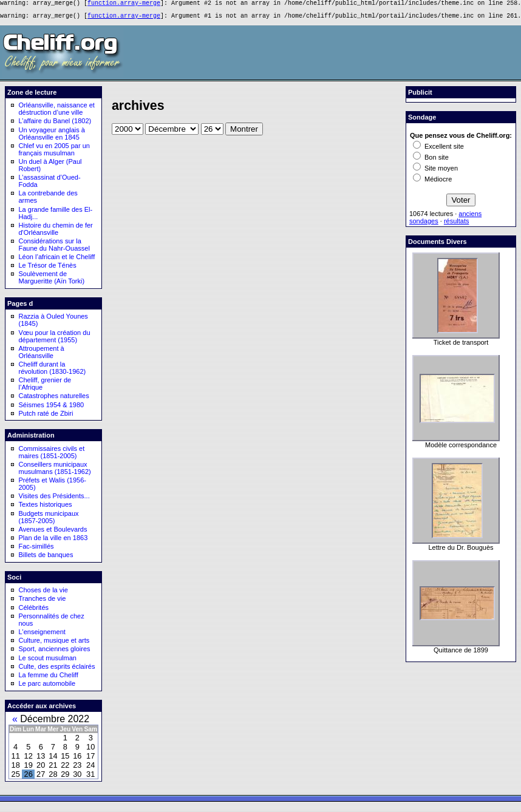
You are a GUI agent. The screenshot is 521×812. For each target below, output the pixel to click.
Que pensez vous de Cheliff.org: (461, 139)
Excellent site (438, 150)
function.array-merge (124, 4)
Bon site (431, 161)
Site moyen (435, 172)
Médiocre (432, 183)
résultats (457, 225)
